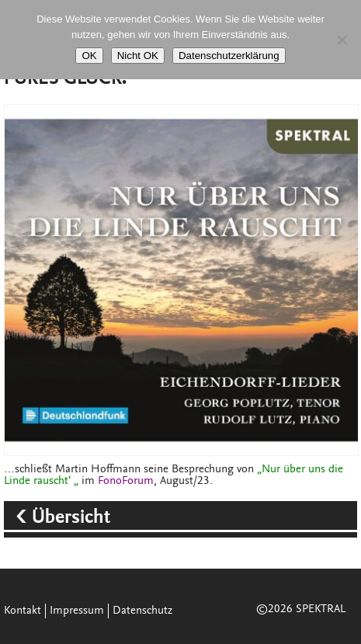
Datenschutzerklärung (229, 56)
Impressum (77, 611)
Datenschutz (142, 611)
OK (89, 56)
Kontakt (23, 611)
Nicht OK (138, 56)
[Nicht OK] (342, 40)
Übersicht (73, 519)
